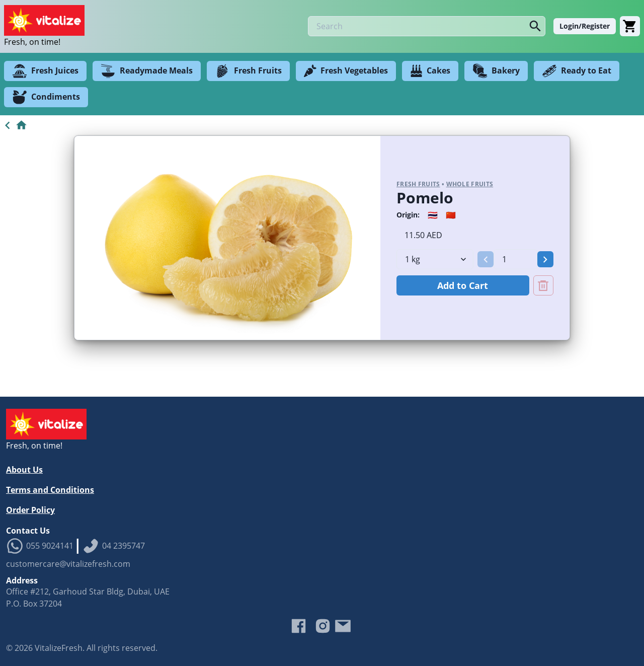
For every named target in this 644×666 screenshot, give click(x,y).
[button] (486, 259)
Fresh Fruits (248, 71)
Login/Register (585, 26)
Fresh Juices (45, 71)
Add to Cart (463, 285)
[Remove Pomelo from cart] (543, 285)
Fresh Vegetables (346, 71)
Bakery (496, 71)
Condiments (46, 97)
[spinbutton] (515, 259)
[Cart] (630, 26)
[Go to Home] (14, 125)
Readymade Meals (147, 71)
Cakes (430, 71)
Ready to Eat (577, 71)
